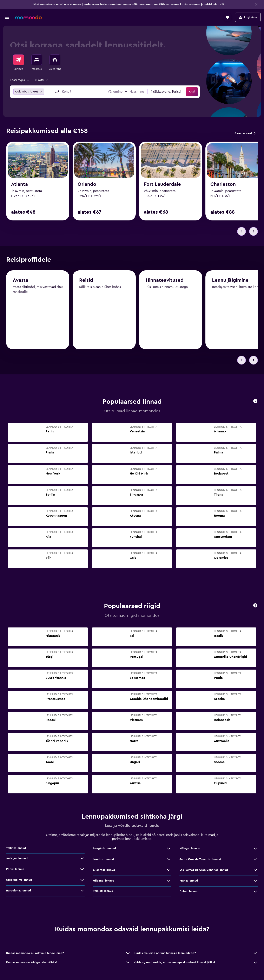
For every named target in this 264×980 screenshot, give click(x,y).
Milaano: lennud (104, 881)
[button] (256, 5)
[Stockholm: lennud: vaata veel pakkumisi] (82, 881)
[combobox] (20, 80)
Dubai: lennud (189, 892)
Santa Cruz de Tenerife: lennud (200, 860)
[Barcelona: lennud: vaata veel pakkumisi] (82, 891)
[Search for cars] (55, 60)
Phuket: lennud (103, 892)
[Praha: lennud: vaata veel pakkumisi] (255, 881)
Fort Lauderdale (162, 184)
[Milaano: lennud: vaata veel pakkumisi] (169, 881)
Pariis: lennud (15, 870)
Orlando (87, 184)
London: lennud (103, 860)
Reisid (86, 282)
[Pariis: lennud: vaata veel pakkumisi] (82, 870)
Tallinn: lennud (16, 849)
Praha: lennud (189, 881)
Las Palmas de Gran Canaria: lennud (204, 871)
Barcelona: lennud (19, 891)
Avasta (21, 282)
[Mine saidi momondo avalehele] (28, 17)
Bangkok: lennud (104, 849)
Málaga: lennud (190, 849)
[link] (245, 133)
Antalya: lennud (17, 859)
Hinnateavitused (165, 283)
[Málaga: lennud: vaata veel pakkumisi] (255, 849)
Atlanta (19, 184)
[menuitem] (19, 63)
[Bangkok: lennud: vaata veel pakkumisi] (169, 849)
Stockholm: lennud (19, 881)
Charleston (223, 184)
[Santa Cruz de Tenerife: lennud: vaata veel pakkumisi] (255, 860)
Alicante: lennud (104, 871)
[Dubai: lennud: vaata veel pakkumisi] (255, 892)
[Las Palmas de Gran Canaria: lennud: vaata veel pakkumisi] (255, 871)
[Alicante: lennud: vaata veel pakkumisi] (169, 871)
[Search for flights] (19, 60)
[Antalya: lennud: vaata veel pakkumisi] (82, 859)
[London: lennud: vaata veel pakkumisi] (169, 860)
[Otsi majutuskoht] (37, 60)
